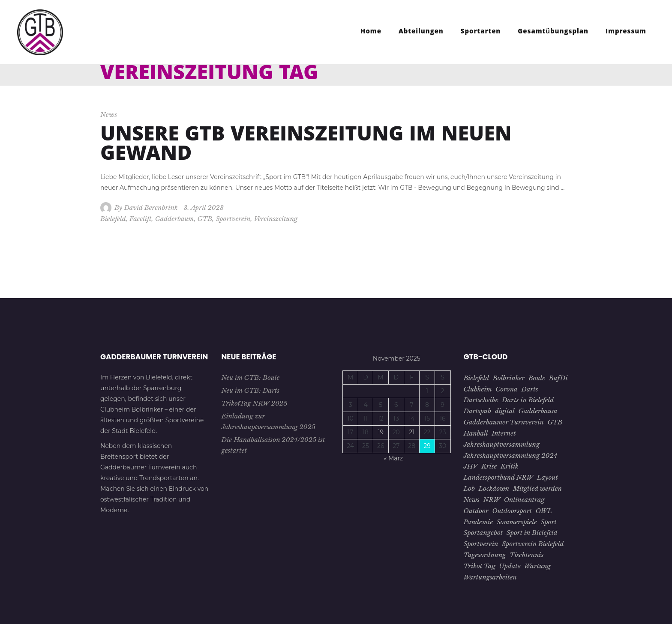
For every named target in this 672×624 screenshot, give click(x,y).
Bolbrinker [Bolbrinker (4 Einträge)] (509, 378)
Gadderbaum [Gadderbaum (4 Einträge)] (538, 411)
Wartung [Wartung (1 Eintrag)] (537, 566)
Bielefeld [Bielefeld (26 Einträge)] (477, 378)
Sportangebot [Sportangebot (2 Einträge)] (483, 533)
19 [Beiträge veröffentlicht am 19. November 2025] (381, 432)
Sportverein (233, 219)
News (109, 115)
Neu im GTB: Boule (251, 378)
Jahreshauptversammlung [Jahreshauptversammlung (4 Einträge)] (502, 444)
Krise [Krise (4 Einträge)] (489, 466)
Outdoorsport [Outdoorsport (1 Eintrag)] (512, 511)
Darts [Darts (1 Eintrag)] (529, 389)
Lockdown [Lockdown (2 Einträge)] (494, 488)
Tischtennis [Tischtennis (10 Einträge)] (526, 555)
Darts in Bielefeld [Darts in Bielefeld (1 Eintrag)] (528, 400)
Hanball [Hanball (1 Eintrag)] (476, 433)
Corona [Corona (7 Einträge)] (506, 389)
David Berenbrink (151, 208)
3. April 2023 (204, 208)
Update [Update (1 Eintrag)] (510, 566)
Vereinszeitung (276, 219)
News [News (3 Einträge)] (472, 500)
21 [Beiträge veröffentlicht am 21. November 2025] (412, 432)
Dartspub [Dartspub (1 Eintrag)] (477, 411)
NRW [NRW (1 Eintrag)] (492, 500)
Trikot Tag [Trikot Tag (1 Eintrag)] (480, 566)
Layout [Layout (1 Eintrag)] (547, 477)
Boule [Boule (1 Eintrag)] (537, 378)
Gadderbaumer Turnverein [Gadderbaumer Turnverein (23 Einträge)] (504, 422)
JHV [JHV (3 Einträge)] (471, 466)
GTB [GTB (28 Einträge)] (555, 422)
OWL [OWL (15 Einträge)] (544, 511)
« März (394, 458)
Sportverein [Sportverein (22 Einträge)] (481, 544)
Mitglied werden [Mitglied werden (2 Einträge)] (537, 488)
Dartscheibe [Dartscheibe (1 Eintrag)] (481, 400)
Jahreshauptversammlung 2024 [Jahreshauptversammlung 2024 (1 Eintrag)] (511, 455)
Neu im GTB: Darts (251, 390)
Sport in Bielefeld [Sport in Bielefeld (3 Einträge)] (532, 533)
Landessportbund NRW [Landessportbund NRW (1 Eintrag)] (499, 477)
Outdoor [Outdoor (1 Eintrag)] (476, 511)
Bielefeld (113, 219)
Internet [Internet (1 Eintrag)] (504, 433)
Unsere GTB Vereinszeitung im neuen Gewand (306, 146)
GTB (205, 219)
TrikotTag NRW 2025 (255, 403)
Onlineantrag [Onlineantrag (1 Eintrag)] (524, 500)
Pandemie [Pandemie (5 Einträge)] (478, 522)
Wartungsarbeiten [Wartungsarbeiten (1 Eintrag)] (490, 577)
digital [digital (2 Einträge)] (505, 411)
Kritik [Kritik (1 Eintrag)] (510, 466)
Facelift (141, 219)
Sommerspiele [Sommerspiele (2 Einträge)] (517, 522)
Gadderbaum (175, 219)
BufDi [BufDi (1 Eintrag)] (558, 378)
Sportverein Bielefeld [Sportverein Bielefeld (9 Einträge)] (533, 544)
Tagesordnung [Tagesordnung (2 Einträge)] (485, 555)
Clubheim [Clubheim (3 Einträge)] (478, 389)
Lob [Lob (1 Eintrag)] (469, 488)
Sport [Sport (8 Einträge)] (549, 522)
